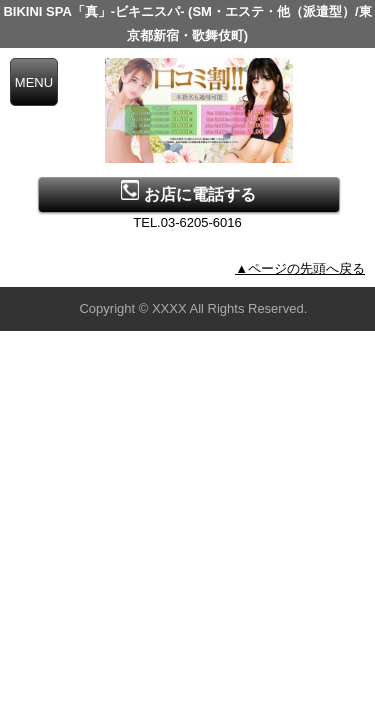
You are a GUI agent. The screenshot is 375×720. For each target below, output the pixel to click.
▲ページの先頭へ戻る (300, 268)
